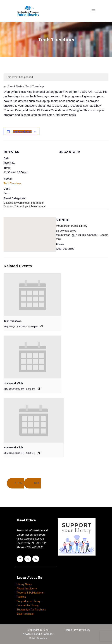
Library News (24, 584)
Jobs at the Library (28, 605)
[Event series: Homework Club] (39, 389)
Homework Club (13, 383)
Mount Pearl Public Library (72, 226)
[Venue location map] (30, 232)
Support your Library (28, 601)
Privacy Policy (82, 630)
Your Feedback (25, 614)
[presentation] (32, 295)
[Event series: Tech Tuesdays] (42, 326)
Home (69, 630)
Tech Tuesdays (12, 183)
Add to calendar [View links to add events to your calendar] (22, 132)
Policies (21, 597)
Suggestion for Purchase (31, 610)
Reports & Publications (30, 593)
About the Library (27, 589)
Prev (20, 483)
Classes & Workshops (17, 203)
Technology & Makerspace (30, 206)
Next (37, 483)
